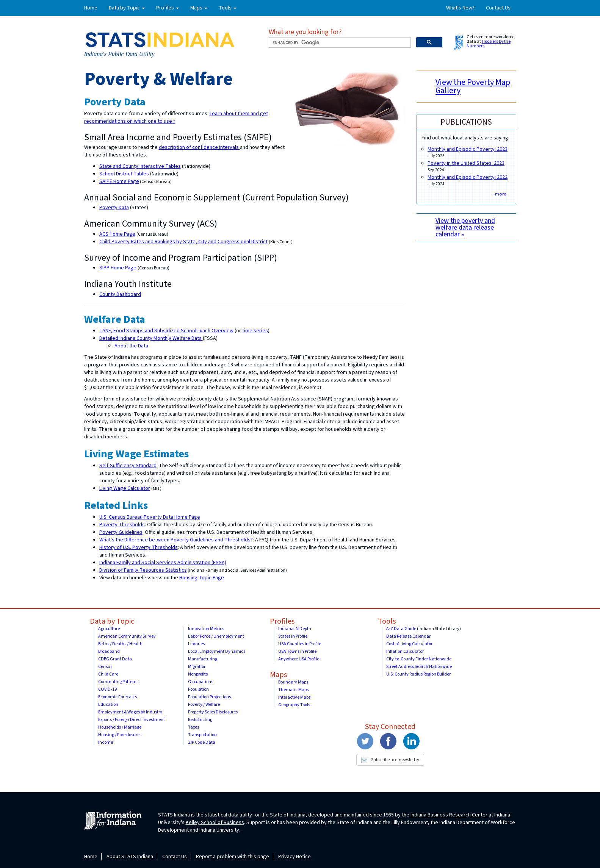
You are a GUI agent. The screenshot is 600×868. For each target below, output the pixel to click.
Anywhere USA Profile (299, 659)
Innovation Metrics (206, 629)
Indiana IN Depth (295, 629)
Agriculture (109, 629)
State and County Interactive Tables (140, 166)
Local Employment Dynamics (217, 651)
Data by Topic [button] (127, 8)
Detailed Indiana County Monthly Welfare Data (151, 338)
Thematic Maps (293, 690)
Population (198, 689)
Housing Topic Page (202, 578)
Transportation (202, 735)
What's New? (460, 8)
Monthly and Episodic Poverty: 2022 (468, 177)
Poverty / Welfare (204, 705)
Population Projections (209, 697)
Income (106, 742)
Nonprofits (198, 674)
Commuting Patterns (118, 682)
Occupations (201, 682)
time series (255, 331)
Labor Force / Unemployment (216, 636)
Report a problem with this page (233, 857)
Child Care (108, 674)
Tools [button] (228, 8)
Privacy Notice (295, 857)
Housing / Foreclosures (120, 735)
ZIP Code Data (202, 742)
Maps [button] (199, 8)
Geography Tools (294, 705)
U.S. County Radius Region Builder (418, 674)
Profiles (282, 621)
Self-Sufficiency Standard (128, 466)
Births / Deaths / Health (120, 644)
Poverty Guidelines (121, 532)
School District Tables (124, 174)
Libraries (196, 644)
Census (105, 667)
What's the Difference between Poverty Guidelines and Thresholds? (176, 540)
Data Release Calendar (408, 636)
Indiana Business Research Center (448, 815)
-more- (501, 194)
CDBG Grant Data (115, 659)
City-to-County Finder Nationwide (419, 659)
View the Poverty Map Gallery (473, 86)
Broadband (109, 651)
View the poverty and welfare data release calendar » (465, 228)
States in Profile (293, 636)
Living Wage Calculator (125, 488)
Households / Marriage (120, 727)
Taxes (193, 727)
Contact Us (498, 8)
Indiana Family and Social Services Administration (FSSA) (163, 563)
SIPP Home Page (118, 268)
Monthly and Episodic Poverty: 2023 (468, 149)
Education (108, 705)
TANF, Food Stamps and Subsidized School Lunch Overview (166, 331)
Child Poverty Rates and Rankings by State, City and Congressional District (183, 242)
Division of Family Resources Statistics (143, 570)
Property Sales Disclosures (213, 712)
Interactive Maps (294, 697)
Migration (197, 667)
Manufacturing (203, 659)
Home (91, 8)
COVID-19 (107, 689)
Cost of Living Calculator (409, 644)
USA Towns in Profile (297, 651)
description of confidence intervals (199, 147)
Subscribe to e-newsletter (390, 760)
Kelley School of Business (215, 823)
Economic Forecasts (117, 697)
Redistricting (200, 720)
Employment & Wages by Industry (130, 712)
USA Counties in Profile (300, 644)
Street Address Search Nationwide (419, 667)
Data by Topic (112, 621)
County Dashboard (120, 294)
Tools (387, 621)
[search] (339, 43)
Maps (278, 675)
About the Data (131, 346)
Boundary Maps (293, 682)
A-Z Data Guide (401, 629)
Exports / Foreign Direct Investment (132, 720)
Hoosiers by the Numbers (489, 44)
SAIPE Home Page (119, 181)
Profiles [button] (168, 8)
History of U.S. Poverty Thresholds (139, 547)
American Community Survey (127, 636)
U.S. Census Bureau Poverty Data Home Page (150, 517)
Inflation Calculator (405, 651)
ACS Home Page (117, 234)
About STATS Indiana (130, 857)
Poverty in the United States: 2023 (466, 163)
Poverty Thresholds (122, 525)
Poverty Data (114, 208)
